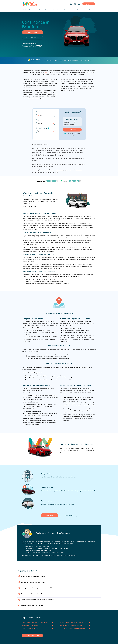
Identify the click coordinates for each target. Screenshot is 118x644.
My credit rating (41, 128)
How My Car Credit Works (80, 10)
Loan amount (41, 112)
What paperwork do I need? (30, 625)
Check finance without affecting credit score (35, 622)
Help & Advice (92, 10)
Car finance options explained (31, 628)
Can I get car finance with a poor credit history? (72, 622)
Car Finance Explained (56, 10)
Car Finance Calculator (29, 10)
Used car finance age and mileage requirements (73, 628)
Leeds (46, 72)
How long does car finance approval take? (71, 625)
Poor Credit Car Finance (43, 10)
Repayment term (42, 120)
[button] (59, 576)
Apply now (72, 129)
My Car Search (67, 10)
